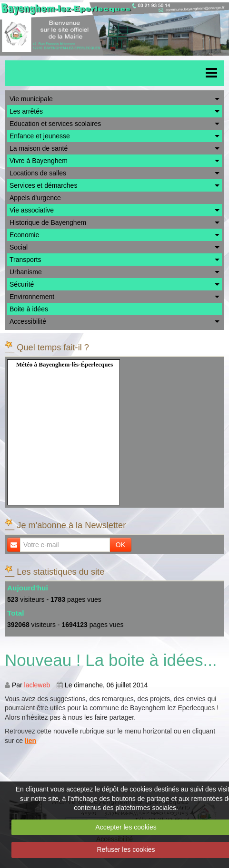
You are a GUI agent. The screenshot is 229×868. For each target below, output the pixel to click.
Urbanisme (26, 272)
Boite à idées (29, 309)
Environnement (32, 297)
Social (19, 247)
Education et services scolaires (55, 124)
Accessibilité (28, 321)
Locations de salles (38, 173)
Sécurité (22, 284)
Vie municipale (31, 99)
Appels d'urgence (35, 198)
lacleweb (37, 685)
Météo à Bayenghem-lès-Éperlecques (65, 364)
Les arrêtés (26, 111)
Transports (25, 260)
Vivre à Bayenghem (39, 161)
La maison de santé (39, 148)
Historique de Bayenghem (48, 222)
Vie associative (32, 210)
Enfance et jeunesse (40, 136)
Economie (24, 235)
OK (120, 545)
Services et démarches (43, 185)
